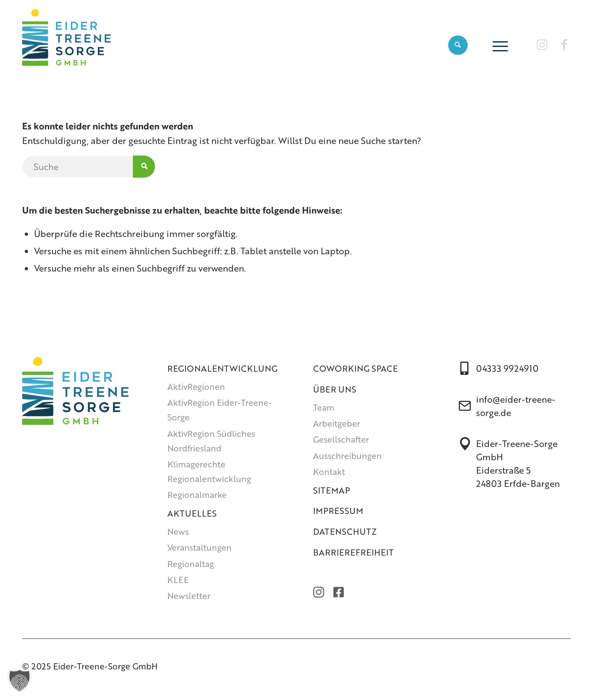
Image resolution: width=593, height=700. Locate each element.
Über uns (335, 389)
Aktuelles (192, 513)
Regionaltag (191, 564)
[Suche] (458, 45)
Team (324, 407)
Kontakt (329, 472)
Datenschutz (345, 531)
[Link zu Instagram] (542, 44)
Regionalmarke (197, 495)
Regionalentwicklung (222, 368)
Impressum (338, 511)
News (178, 531)
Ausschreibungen (347, 456)
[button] (19, 681)
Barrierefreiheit (353, 552)
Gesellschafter (341, 439)
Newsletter (189, 596)
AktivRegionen (196, 387)
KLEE (178, 580)
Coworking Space (355, 368)
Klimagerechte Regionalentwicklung (209, 471)
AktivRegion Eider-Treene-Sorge (219, 410)
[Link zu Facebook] (564, 44)
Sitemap (331, 490)
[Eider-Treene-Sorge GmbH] (66, 45)
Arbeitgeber (337, 423)
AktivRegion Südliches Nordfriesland (211, 441)
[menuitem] (458, 45)
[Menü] (497, 45)
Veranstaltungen (200, 547)
